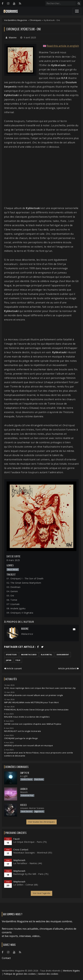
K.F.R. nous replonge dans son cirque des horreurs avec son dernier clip (40, 688)
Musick (24, 792)
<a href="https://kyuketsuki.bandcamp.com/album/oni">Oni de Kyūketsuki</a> (41, 330)
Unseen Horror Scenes (32, 808)
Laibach (24, 789)
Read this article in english (63, 46)
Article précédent (69, 668)
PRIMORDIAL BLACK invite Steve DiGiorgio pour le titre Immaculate (36, 710)
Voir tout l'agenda (41, 893)
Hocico (23, 805)
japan (9, 660)
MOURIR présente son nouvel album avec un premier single (34, 695)
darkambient (63, 655)
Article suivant (13, 668)
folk (18, 660)
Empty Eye (25, 773)
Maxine (13, 37)
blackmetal (47, 655)
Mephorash (19, 860)
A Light (24, 776)
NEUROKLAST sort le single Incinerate (23, 731)
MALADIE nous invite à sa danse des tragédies (27, 717)
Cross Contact (21, 850)
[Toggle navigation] (77, 11)
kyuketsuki (11, 655)
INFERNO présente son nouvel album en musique (28, 746)
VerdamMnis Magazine (16, 20)
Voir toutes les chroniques (41, 822)
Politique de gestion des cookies (20, 974)
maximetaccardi (29, 655)
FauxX (17, 839)
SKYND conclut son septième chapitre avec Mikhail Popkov (33, 724)
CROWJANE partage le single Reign (21, 738)
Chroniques (35, 20)
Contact (6, 958)
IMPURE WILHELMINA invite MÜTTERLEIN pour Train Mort (31, 702)
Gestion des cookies (48, 974)
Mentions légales (71, 971)
